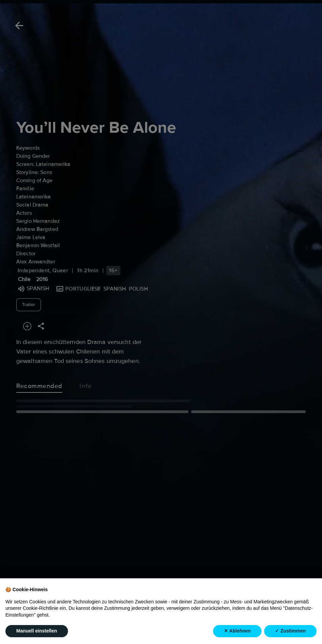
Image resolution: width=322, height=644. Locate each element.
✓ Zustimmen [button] (290, 631)
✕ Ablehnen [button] (237, 631)
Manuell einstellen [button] (37, 631)
